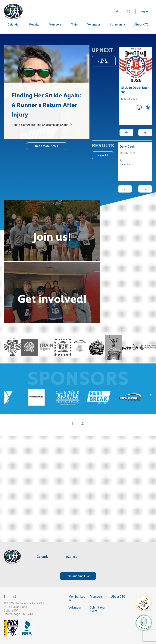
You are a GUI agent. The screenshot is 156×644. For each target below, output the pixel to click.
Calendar (14, 28)
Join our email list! (78, 576)
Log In (144, 11)
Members (55, 28)
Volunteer (94, 28)
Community (117, 28)
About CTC (141, 28)
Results (34, 28)
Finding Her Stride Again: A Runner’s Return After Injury (46, 104)
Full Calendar (104, 61)
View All (103, 155)
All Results (125, 163)
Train (74, 28)
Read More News (47, 146)
